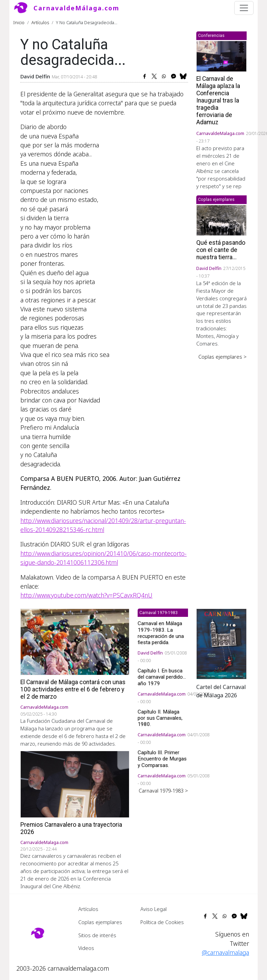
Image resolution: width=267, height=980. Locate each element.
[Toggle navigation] (244, 8)
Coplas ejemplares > (222, 357)
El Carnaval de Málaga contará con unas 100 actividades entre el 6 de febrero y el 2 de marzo (73, 689)
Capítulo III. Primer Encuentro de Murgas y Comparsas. (162, 759)
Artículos (40, 22)
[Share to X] (154, 76)
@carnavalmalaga (225, 952)
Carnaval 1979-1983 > (163, 790)
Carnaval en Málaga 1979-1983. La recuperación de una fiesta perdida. (161, 633)
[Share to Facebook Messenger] (174, 76)
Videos (86, 948)
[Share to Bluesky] (183, 76)
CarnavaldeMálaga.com (76, 8)
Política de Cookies (162, 922)
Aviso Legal (154, 909)
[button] (221, 643)
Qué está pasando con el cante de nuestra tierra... (221, 250)
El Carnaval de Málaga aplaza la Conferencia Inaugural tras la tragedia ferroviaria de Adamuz (218, 101)
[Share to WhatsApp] (164, 76)
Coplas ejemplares (100, 922)
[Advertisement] (221, 468)
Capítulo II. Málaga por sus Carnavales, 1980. (160, 718)
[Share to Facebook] (145, 76)
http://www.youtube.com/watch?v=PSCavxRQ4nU (86, 595)
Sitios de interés (97, 935)
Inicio (19, 22)
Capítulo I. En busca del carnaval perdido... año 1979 (162, 677)
